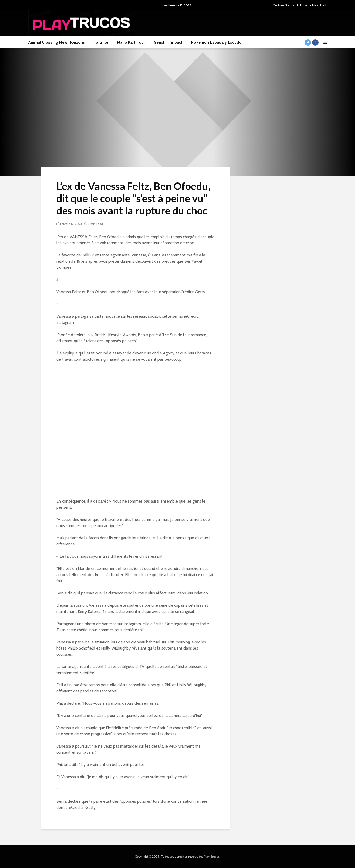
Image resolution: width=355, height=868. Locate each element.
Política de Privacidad (311, 5)
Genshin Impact (168, 42)
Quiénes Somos (284, 5)
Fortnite (101, 42)
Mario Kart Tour (131, 42)
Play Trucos (212, 856)
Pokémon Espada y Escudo (216, 42)
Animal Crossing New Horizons (57, 42)
